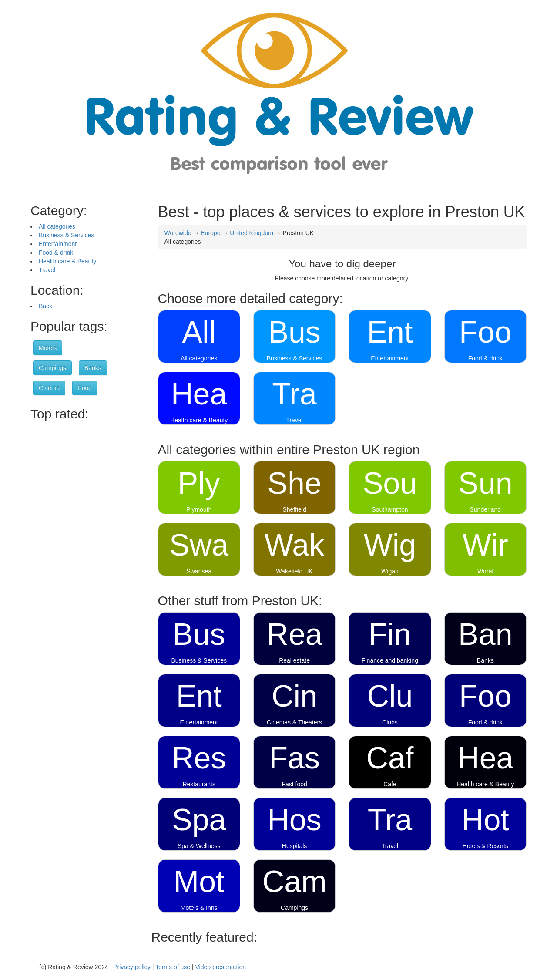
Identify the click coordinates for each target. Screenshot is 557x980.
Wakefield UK (294, 571)
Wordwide (178, 233)
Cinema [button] (49, 388)
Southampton (390, 509)
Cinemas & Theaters (294, 722)
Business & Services (67, 235)
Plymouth (199, 509)
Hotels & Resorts (485, 846)
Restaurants (199, 784)
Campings (294, 908)
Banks (485, 660)
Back (45, 306)
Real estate (294, 660)
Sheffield (294, 509)
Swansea (199, 571)
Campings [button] (52, 368)
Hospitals (295, 846)
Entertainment (58, 244)
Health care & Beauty (67, 261)
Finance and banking (390, 660)
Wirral (485, 571)
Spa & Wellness (199, 846)
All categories (57, 226)
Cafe (390, 784)
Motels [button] (48, 348)
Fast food (294, 784)
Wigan (390, 571)
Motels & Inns (199, 908)
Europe (210, 233)
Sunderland (486, 509)
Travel (47, 270)
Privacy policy (132, 967)
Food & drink (56, 253)
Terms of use (173, 967)
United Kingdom (252, 233)
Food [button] (85, 388)
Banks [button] (93, 368)
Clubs (390, 722)
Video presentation (220, 967)
